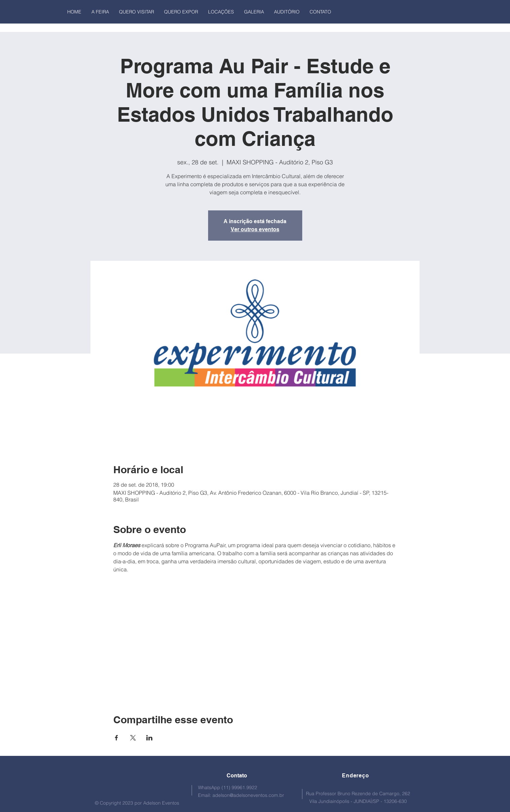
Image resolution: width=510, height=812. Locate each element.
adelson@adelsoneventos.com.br (248, 795)
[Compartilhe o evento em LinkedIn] (149, 738)
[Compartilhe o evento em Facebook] (116, 738)
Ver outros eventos (255, 229)
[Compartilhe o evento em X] (133, 738)
